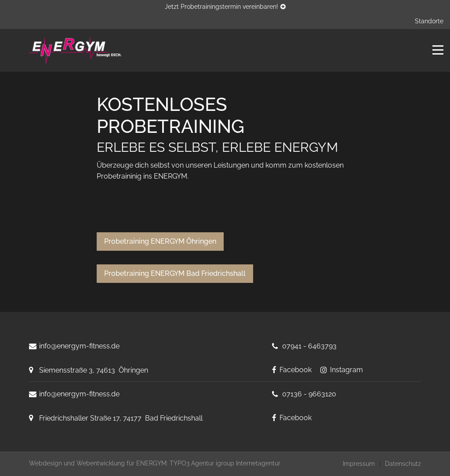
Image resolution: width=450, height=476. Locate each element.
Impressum (359, 464)
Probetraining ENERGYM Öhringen (160, 241)
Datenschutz (403, 464)
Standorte (429, 21)
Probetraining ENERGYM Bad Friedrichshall (175, 273)
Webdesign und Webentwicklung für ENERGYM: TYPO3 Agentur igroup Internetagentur (155, 463)
